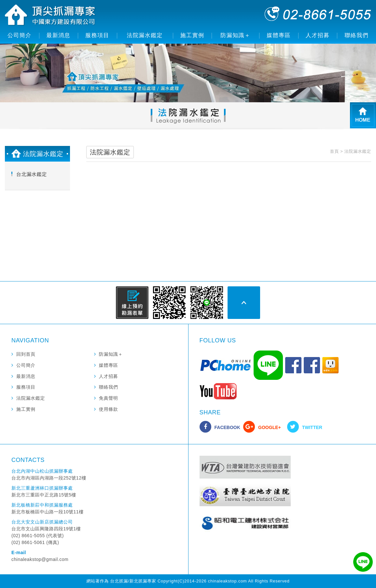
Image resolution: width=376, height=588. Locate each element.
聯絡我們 (356, 35)
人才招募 (318, 35)
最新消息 (59, 35)
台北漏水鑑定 (32, 174)
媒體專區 (279, 35)
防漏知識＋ (235, 35)
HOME (363, 115)
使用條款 (109, 409)
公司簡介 (20, 35)
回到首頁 (26, 354)
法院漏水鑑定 (145, 35)
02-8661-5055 (318, 14)
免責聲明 (109, 398)
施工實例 (192, 35)
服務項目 (97, 35)
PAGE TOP (244, 303)
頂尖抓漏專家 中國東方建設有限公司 (50, 15)
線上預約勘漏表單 (132, 303)
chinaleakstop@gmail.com (40, 559)
